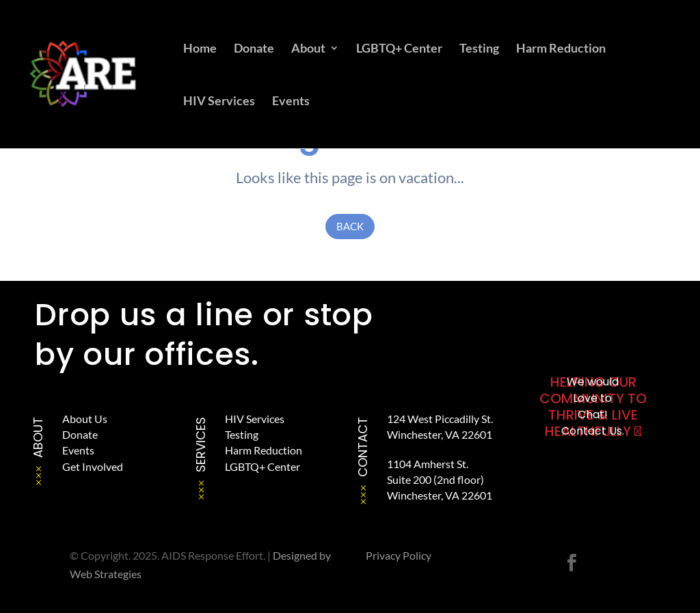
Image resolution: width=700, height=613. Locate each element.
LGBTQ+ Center (399, 49)
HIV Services (219, 102)
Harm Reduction (561, 49)
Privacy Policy (399, 555)
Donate (254, 49)
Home (200, 49)
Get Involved (93, 466)
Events (291, 102)
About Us (85, 419)
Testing (479, 49)
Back (350, 226)
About (308, 49)
